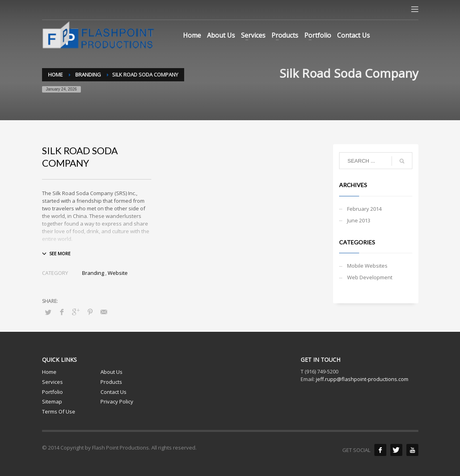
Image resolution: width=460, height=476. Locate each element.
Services (52, 382)
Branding (93, 273)
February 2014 (364, 209)
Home (49, 372)
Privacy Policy (117, 401)
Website (118, 273)
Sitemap (52, 401)
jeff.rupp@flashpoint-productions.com (362, 379)
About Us (111, 372)
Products (111, 382)
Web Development (370, 277)
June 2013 (359, 220)
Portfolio (52, 392)
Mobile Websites (367, 266)
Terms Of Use (59, 411)
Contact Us (113, 392)
